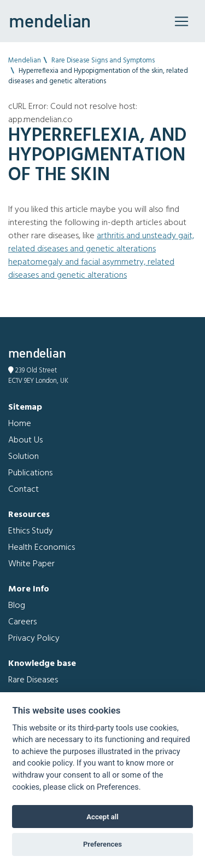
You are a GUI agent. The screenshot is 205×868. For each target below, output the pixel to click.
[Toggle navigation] (181, 21)
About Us (25, 440)
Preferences (102, 844)
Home (20, 424)
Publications (30, 473)
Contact (24, 490)
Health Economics (42, 548)
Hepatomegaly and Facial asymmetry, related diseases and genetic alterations (91, 269)
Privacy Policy (34, 639)
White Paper (31, 564)
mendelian (50, 21)
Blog (17, 606)
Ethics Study (31, 531)
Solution (24, 457)
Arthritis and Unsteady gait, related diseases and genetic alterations (101, 243)
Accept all (102, 817)
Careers (22, 622)
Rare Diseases (33, 680)
